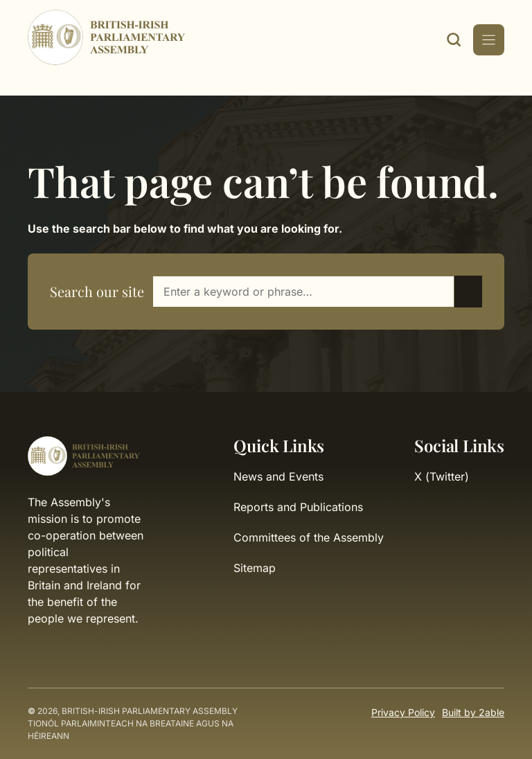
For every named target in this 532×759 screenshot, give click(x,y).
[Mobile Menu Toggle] (489, 40)
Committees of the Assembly (309, 537)
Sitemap (255, 568)
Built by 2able (473, 712)
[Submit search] (468, 292)
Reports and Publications (298, 507)
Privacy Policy (403, 712)
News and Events (278, 476)
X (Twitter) (442, 476)
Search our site (97, 291)
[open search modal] (454, 40)
